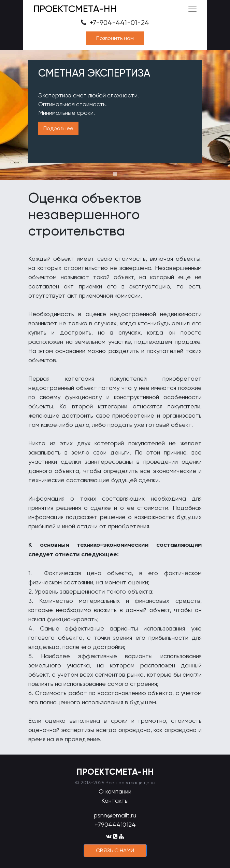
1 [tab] (115, 174)
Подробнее (58, 128)
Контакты (115, 801)
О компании (115, 791)
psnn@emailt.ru (115, 815)
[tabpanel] (115, 115)
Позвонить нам (115, 38)
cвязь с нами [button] (115, 850)
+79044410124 (115, 824)
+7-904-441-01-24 (115, 23)
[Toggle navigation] (192, 9)
